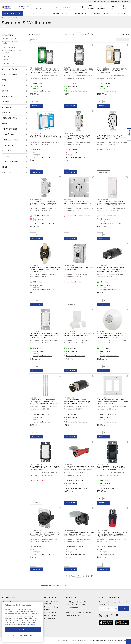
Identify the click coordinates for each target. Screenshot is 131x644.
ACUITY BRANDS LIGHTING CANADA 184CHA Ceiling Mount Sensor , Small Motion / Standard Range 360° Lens (112, 335)
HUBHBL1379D (69, 266)
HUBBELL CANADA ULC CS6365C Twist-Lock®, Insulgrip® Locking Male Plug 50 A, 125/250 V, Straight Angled (78, 402)
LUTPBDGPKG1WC (70, 332)
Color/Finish (8, 134)
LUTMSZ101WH (35, 332)
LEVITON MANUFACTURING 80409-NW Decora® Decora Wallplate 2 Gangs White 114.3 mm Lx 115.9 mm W (112, 402)
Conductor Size (10, 145)
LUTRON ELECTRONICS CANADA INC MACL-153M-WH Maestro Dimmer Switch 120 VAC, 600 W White (45, 468)
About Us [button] (119, 13)
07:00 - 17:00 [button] (26, 8)
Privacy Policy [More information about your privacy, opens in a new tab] (31, 625)
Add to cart (37, 106)
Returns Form (50, 616)
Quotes (89, 2)
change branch (40, 8)
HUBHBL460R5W (70, 530)
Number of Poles (10, 69)
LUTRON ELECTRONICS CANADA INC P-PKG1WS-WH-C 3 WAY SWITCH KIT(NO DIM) (45, 136)
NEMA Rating (8, 151)
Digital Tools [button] (59, 13)
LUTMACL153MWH (37, 464)
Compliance (7, 602)
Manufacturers (101, 13)
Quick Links (50, 597)
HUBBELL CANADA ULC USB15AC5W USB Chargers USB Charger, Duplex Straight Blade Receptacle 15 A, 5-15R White (45, 203)
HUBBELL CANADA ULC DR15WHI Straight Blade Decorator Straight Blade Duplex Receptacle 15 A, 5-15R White (78, 137)
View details (104, 172)
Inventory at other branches (42, 91)
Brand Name (7, 96)
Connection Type (10, 162)
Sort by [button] (124, 34)
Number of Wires (10, 75)
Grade (5, 124)
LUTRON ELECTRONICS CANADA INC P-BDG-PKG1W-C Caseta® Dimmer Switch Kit (79, 335)
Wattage (6, 156)
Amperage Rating (10, 140)
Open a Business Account (51, 603)
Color (5, 91)
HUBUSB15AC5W (36, 199)
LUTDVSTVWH (102, 67)
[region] (23, 622)
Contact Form (50, 619)
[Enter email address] (109, 609)
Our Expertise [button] (37, 13)
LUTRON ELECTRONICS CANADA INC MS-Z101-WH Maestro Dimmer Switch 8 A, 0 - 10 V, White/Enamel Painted (45, 335)
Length (5, 167)
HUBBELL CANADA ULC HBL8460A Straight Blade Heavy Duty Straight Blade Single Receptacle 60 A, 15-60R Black (45, 534)
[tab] (14, 35)
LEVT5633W (101, 133)
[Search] (69, 7)
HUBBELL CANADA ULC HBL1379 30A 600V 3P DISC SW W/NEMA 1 (79, 268)
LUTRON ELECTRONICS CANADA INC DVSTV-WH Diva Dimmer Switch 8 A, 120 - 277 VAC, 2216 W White (112, 71)
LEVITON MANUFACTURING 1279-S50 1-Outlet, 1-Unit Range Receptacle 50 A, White (77, 203)
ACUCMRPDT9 (102, 332)
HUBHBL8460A (35, 530)
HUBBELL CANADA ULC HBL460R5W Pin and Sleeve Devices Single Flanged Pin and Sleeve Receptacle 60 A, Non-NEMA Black (79, 534)
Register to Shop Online (120, 2)
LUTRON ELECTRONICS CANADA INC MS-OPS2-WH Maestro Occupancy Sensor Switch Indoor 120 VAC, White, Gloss (111, 203)
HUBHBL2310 (35, 266)
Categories (7, 35)
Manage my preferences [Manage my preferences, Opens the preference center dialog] (23, 635)
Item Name (6, 113)
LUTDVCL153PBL (103, 464)
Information (8, 597)
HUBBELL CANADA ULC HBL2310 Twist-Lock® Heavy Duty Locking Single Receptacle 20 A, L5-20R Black (45, 269)
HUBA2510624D (36, 398)
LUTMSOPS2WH (103, 199)
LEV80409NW (102, 398)
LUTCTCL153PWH (70, 67)
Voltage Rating (9, 118)
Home (4, 18)
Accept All (23, 629)
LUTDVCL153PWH (36, 67)
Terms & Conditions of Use (79, 641)
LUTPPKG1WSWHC (37, 133)
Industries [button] (80, 13)
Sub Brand (7, 107)
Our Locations (50, 612)
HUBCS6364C (102, 266)
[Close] (41, 605)
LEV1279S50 (68, 199)
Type (4, 80)
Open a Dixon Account (101, 2)
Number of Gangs (10, 172)
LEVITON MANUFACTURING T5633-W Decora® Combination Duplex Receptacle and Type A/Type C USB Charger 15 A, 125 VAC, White (112, 138)
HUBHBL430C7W (70, 464)
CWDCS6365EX (103, 530)
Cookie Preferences (63, 641)
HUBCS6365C (69, 398)
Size (3, 85)
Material (6, 102)
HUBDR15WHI (68, 133)
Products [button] (12, 13)
